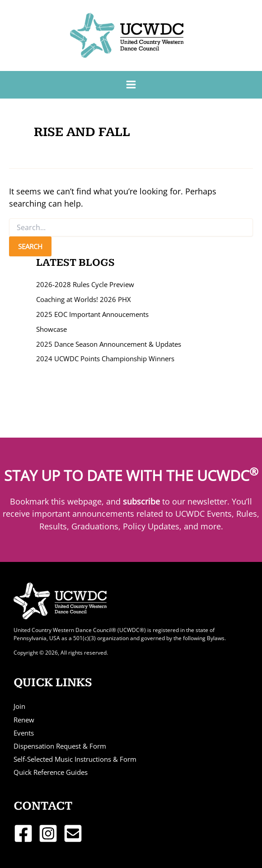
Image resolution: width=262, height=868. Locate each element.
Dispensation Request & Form (60, 746)
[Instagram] (48, 833)
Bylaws (216, 638)
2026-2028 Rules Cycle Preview (85, 284)
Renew (24, 720)
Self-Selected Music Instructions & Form (75, 759)
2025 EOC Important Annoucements (92, 314)
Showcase (51, 329)
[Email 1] (73, 833)
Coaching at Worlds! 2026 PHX (84, 299)
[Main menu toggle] (131, 85)
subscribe (141, 501)
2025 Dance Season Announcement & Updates (109, 344)
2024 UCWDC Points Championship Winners (105, 359)
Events (24, 733)
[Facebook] (23, 833)
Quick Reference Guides (51, 772)
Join (19, 706)
